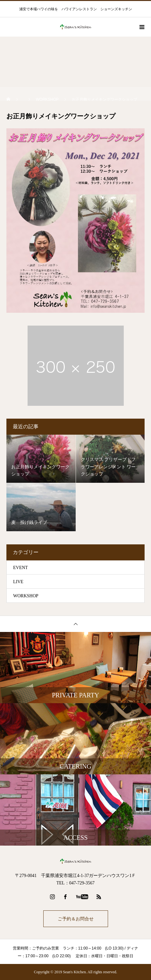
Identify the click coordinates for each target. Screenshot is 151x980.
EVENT (21, 568)
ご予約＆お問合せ (76, 919)
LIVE (18, 582)
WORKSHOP (26, 596)
